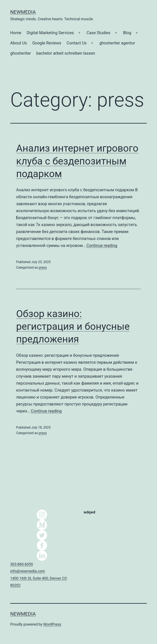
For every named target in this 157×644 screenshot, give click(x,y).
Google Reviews (47, 43)
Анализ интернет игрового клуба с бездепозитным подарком (77, 161)
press (43, 267)
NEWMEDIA (23, 12)
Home (16, 33)
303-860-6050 (22, 564)
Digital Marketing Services (50, 33)
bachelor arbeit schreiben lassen (66, 53)
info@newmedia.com (28, 571)
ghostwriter (21, 53)
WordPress (52, 624)
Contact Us (77, 43)
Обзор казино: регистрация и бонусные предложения (73, 327)
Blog (127, 33)
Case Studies (98, 33)
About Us (19, 43)
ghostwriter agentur (117, 43)
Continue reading (102, 245)
